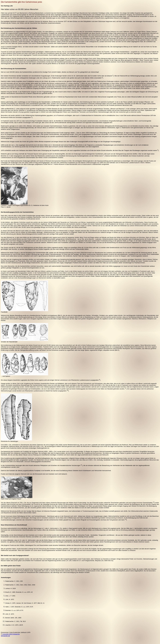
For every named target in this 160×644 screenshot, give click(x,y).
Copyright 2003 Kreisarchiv (11, 634)
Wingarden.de (5, 636)
